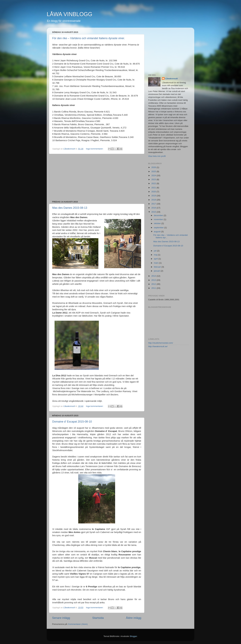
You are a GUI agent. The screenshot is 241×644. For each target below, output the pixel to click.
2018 (154, 200)
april (156, 259)
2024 (154, 175)
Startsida (98, 618)
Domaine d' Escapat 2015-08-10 (72, 422)
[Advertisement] (97, 177)
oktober (158, 223)
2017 (154, 204)
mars (156, 263)
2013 (154, 280)
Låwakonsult (171, 79)
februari (158, 267)
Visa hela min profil (157, 156)
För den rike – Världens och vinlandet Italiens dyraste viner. (89, 38)
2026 (154, 167)
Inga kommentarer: (95, 149)
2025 (154, 171)
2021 (154, 188)
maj (156, 255)
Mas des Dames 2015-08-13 (70, 208)
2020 (154, 192)
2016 (154, 208)
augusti (157, 232)
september (159, 228)
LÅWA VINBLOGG (70, 14)
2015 (154, 212)
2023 (154, 179)
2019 (154, 196)
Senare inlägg (61, 618)
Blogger (133, 636)
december (159, 215)
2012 (154, 284)
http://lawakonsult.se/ (158, 346)
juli (155, 251)
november (159, 219)
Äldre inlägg (134, 618)
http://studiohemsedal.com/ (161, 343)
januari (157, 271)
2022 (154, 183)
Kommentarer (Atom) (78, 624)
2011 (154, 288)
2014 (154, 276)
